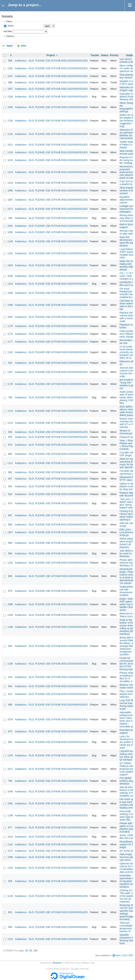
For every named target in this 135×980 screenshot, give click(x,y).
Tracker (95, 55)
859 (10, 553)
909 (10, 881)
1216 (10, 183)
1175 (10, 334)
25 (27, 951)
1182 (10, 352)
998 (10, 82)
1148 (10, 241)
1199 (10, 815)
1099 (10, 293)
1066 (10, 190)
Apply (9, 46)
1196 (10, 627)
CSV (125, 955)
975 (10, 591)
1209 (10, 97)
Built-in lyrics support (126, 226)
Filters (9, 22)
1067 (10, 200)
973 (10, 503)
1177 (10, 342)
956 (10, 432)
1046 (10, 791)
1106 (10, 664)
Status (10, 26)
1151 (10, 253)
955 (10, 437)
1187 (10, 372)
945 (10, 686)
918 (10, 494)
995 (10, 525)
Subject (131, 55)
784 (10, 397)
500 (10, 363)
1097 (10, 317)
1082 (10, 803)
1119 (10, 411)
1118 (10, 896)
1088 (10, 604)
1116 (10, 423)
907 (10, 479)
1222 (10, 939)
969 (10, 576)
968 (10, 705)
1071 (10, 209)
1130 (10, 121)
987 (10, 515)
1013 (10, 160)
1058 (10, 107)
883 (10, 454)
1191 (10, 68)
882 (10, 472)
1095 (10, 276)
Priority (114, 55)
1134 (10, 152)
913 (10, 694)
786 (10, 781)
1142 (10, 844)
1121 (10, 463)
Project (51, 55)
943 (10, 646)
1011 (10, 145)
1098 (10, 857)
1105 (10, 755)
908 (10, 61)
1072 (10, 851)
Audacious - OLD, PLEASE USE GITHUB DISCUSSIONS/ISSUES (51, 61)
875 (10, 731)
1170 (10, 326)
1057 (10, 89)
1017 (10, 769)
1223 (10, 284)
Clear (23, 46)
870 (10, 445)
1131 (10, 134)
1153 (10, 868)
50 (31, 951)
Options (10, 36)
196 (10, 218)
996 (10, 543)
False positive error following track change (127, 334)
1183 (10, 615)
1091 (10, 226)
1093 (10, 265)
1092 (10, 232)
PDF (131, 955)
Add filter (8, 31)
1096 (10, 305)
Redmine (57, 963)
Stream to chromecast (126, 432)
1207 (10, 532)
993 (10, 742)
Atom (118, 955)
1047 (10, 76)
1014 (10, 837)
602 (10, 912)
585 (10, 927)
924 (10, 486)
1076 (10, 719)
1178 (10, 384)
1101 (10, 563)
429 (10, 677)
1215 (10, 172)
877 (10, 827)
